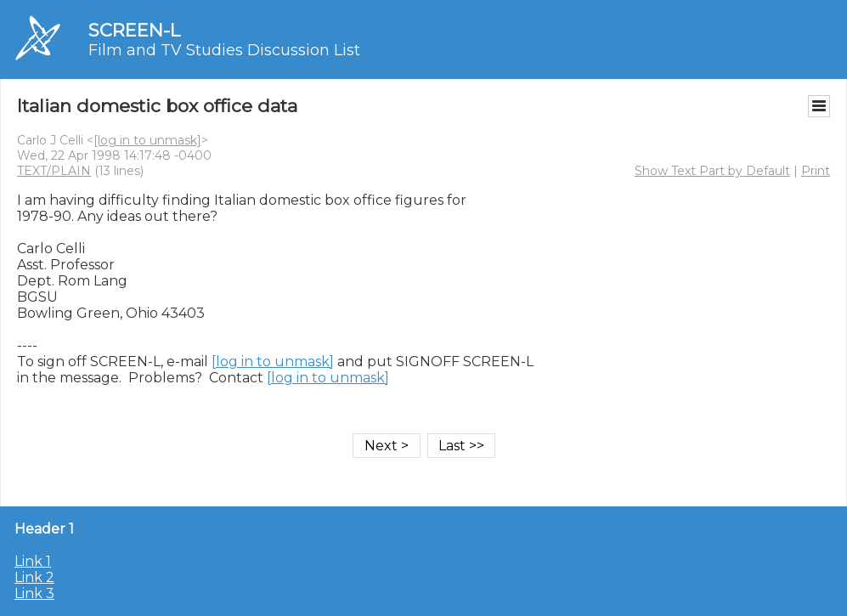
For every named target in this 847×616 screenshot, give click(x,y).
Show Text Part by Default (712, 171)
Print (816, 171)
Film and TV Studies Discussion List (224, 50)
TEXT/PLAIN (54, 171)
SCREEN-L (134, 30)
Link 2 (34, 577)
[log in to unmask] (147, 140)
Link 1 (33, 561)
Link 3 (34, 593)
